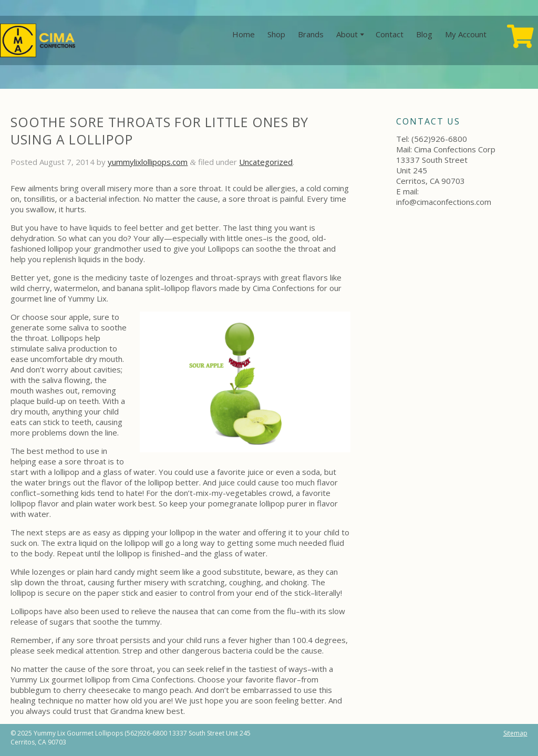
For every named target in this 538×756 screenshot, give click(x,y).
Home (244, 34)
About (347, 34)
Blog (424, 34)
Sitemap (515, 733)
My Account (466, 34)
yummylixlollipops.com (148, 162)
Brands (311, 34)
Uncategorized (266, 162)
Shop (276, 34)
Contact (390, 34)
